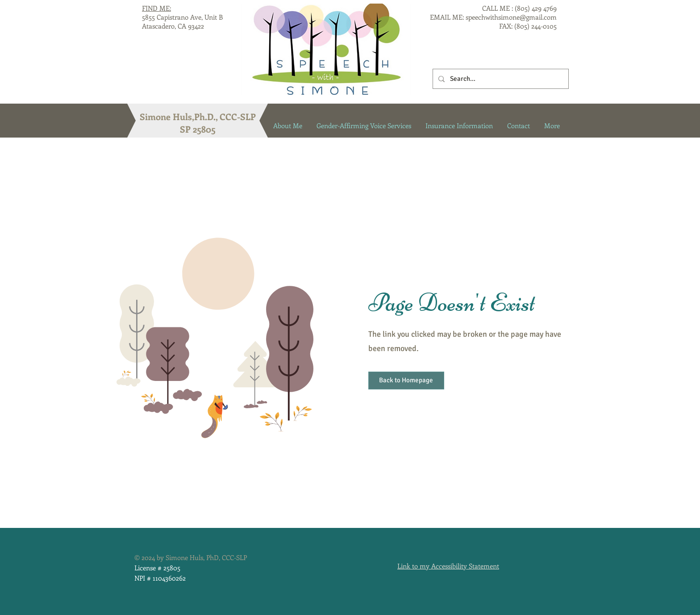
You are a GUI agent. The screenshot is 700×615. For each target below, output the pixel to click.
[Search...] (500, 79)
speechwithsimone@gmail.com (511, 17)
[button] (406, 381)
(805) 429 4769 (536, 8)
